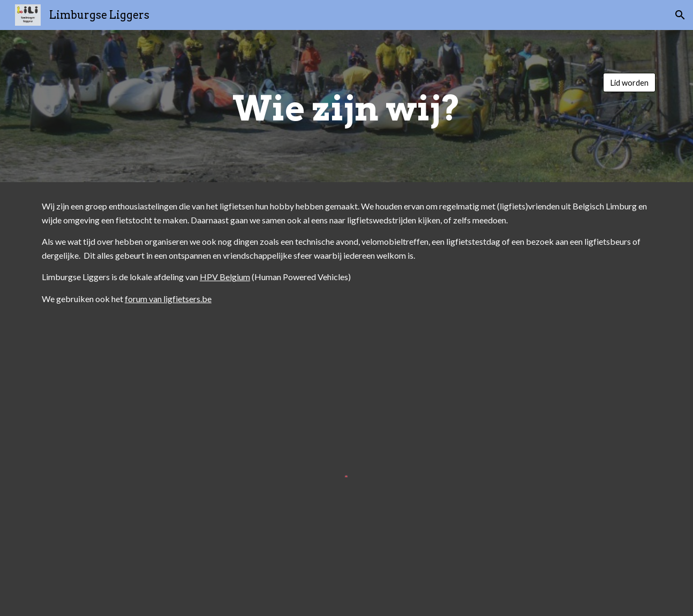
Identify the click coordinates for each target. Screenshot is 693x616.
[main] (346, 106)
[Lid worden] (629, 82)
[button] (680, 15)
